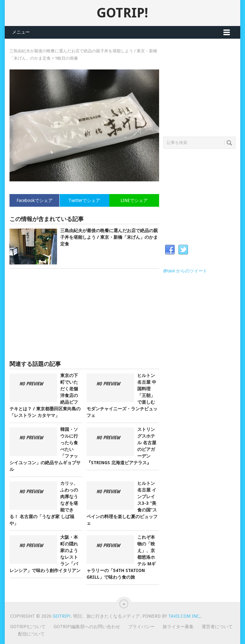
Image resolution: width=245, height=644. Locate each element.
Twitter (183, 250)
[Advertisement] (84, 315)
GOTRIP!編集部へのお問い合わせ (87, 627)
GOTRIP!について (28, 627)
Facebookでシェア (35, 200)
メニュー (21, 32)
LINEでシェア (134, 200)
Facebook (170, 250)
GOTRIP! (122, 13)
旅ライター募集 (178, 627)
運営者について (217, 627)
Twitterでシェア (84, 200)
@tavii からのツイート (185, 271)
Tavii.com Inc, (184, 616)
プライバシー (141, 627)
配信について (31, 634)
